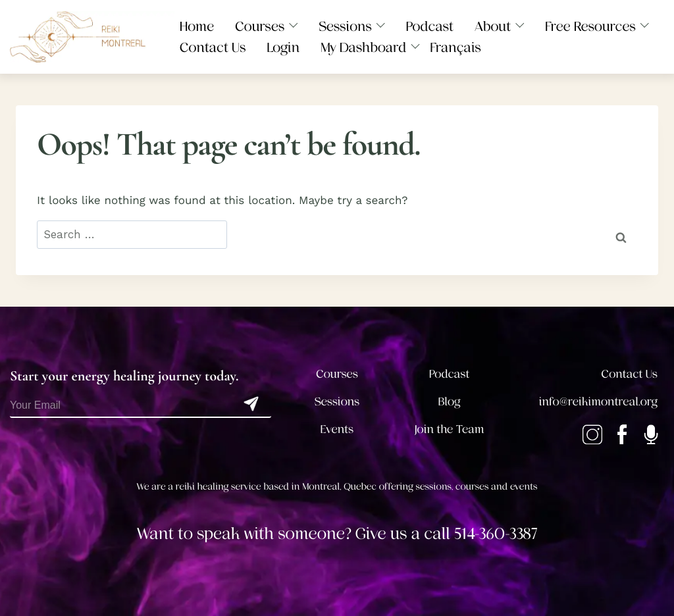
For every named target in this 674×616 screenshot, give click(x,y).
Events (337, 430)
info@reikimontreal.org (598, 402)
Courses (337, 374)
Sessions (337, 402)
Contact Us (630, 374)
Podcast (449, 374)
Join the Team (450, 430)
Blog (450, 402)
